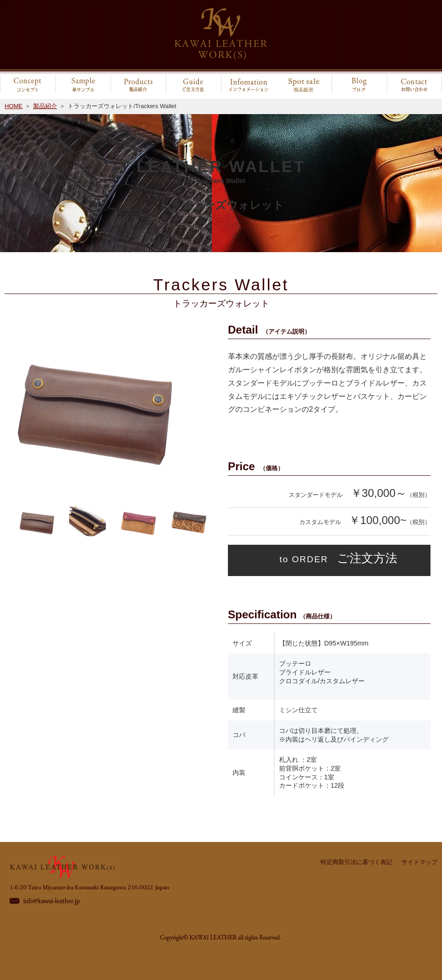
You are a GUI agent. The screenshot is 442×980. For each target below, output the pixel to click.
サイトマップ (419, 862)
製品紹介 (45, 106)
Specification (282, 614)
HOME (14, 106)
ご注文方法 (329, 559)
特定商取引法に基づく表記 (356, 862)
